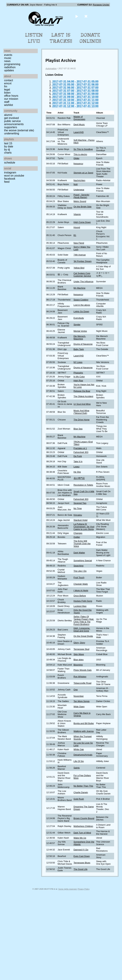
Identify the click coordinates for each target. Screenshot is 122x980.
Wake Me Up (80, 838)
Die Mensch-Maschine (80, 337)
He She (77, 472)
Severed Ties (80, 503)
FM (6, 86)
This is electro (80, 154)
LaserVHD (79, 132)
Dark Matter (79, 553)
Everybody (79, 318)
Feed (7, 182)
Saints (77, 768)
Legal (7, 90)
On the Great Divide (83, 636)
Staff (7, 102)
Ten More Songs (82, 701)
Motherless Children (83, 826)
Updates (9, 70)
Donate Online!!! (90, 38)
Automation (51, 68)
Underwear (79, 190)
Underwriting (12, 133)
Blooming (78, 665)
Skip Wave (79, 654)
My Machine (80, 288)
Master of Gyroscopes (79, 118)
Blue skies (79, 660)
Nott (76, 184)
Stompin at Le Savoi (83, 173)
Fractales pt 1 (80, 448)
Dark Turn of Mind (82, 833)
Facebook (10, 179)
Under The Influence (84, 282)
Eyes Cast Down (82, 856)
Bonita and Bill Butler (84, 723)
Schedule (10, 163)
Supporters (11, 127)
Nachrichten (79, 180)
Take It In (78, 461)
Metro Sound (80, 201)
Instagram (10, 173)
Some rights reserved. (68, 889)
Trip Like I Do (80, 571)
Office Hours (11, 96)
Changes (78, 533)
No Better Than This (83, 786)
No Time (78, 508)
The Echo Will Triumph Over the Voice (82, 544)
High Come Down (82, 222)
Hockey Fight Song (83, 601)
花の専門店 (79, 478)
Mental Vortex (80, 331)
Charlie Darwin (81, 792)
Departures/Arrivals (83, 755)
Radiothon (10, 67)
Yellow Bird (79, 268)
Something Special (83, 561)
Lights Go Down (81, 311)
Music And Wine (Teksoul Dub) (82, 412)
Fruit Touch (79, 577)
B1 (75, 235)
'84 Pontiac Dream (83, 261)
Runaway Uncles (101, 5)
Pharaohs (78, 373)
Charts (8, 153)
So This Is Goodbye (83, 149)
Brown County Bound (84, 818)
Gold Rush (79, 799)
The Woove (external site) (19, 130)
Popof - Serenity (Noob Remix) (82, 196)
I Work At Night (81, 591)
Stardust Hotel (81, 520)
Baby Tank (79, 349)
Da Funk (78, 456)
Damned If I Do (81, 850)
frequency (78, 164)
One (76, 690)
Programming (12, 64)
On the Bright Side (83, 207)
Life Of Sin (79, 761)
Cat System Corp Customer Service (82, 275)
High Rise (78, 381)
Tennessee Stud (82, 649)
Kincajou (78, 515)
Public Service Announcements (14, 123)
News (7, 61)
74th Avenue (80, 255)
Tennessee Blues (82, 863)
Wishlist (9, 105)
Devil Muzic (79, 125)
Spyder (77, 325)
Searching (79, 566)
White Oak (79, 749)
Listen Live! (34, 38)
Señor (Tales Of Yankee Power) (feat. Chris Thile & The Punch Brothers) (84, 620)
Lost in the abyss (82, 305)
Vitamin (77, 214)
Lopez (77, 467)
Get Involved (11, 118)
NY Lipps (78, 362)
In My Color (79, 377)
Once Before (80, 596)
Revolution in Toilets (83, 485)
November (79, 696)
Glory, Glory (79, 643)
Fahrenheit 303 (81, 452)
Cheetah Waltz (81, 584)
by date (9, 146)
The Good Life (81, 869)
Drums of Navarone (83, 344)
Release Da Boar (82, 391)
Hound (77, 227)
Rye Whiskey (80, 677)
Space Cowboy (81, 300)
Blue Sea (78, 429)
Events (8, 55)
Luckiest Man (80, 606)
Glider (77, 158)
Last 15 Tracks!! (61, 38)
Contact (9, 80)
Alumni (8, 115)
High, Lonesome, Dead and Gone (82, 630)
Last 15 (8, 143)
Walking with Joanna (84, 731)
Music (8, 58)
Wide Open (79, 707)
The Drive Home (82, 420)
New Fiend (79, 243)
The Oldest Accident (83, 396)
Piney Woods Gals (83, 670)
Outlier (77, 537)
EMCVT (8, 83)
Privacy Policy (84, 889)
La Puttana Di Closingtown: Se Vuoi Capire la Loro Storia (84, 527)
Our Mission (11, 99)
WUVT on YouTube (14, 176)
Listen (7, 93)
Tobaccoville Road (83, 683)
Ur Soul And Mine (82, 404)
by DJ (7, 150)
